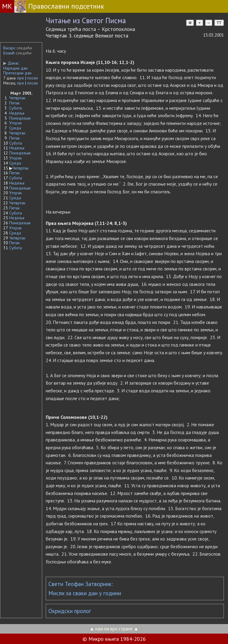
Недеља (17, 113)
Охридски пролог (70, 611)
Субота (16, 108)
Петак (14, 103)
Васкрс (9, 48)
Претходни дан (17, 73)
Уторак (15, 123)
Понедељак (20, 118)
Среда (15, 128)
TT (219, 23)
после (33, 78)
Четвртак (17, 98)
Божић (9, 53)
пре (21, 78)
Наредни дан (15, 68)
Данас (11, 63)
